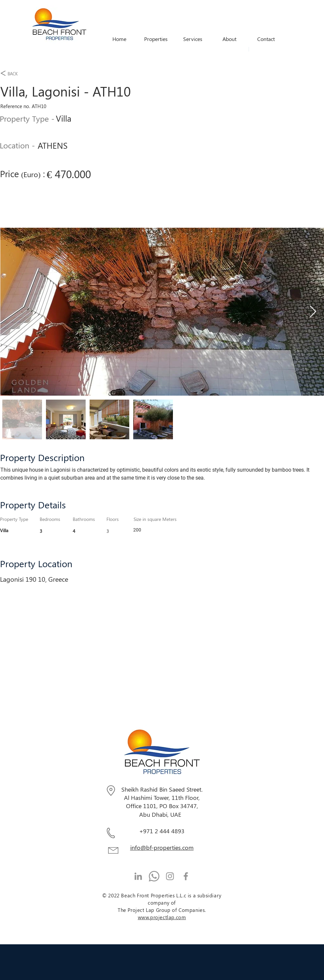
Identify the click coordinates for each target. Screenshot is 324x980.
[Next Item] (313, 312)
